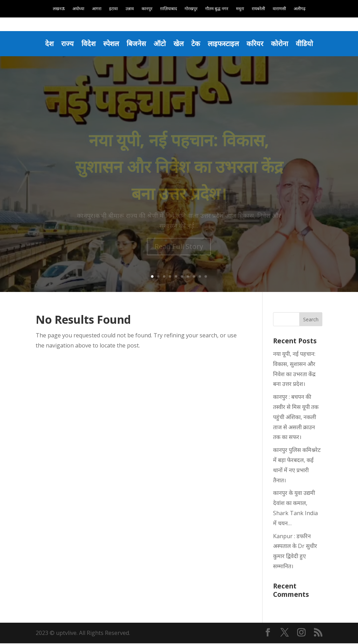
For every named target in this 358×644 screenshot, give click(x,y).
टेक (197, 44)
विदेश (85, 44)
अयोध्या (78, 9)
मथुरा (240, 9)
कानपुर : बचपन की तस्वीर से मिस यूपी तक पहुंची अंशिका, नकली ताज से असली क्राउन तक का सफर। (296, 418)
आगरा (97, 9)
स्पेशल (108, 44)
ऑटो (159, 44)
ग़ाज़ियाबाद (169, 9)
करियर (258, 44)
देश (45, 44)
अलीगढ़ (300, 9)
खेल (179, 44)
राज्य (63, 44)
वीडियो (309, 44)
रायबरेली (258, 9)
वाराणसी (279, 9)
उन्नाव (130, 9)
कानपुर (147, 9)
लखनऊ (59, 9)
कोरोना (284, 44)
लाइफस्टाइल (225, 44)
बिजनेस (135, 44)
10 (206, 277)
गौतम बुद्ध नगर (217, 9)
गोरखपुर (191, 9)
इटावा (113, 9)
